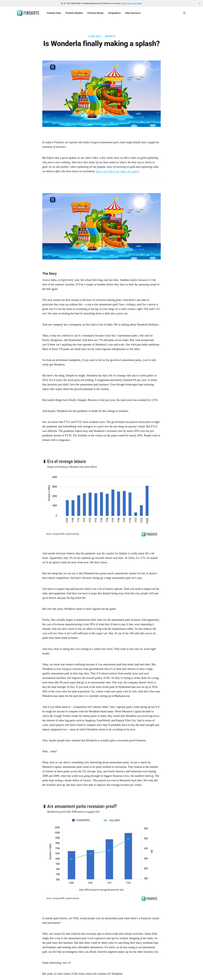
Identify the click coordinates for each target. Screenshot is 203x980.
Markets (110, 36)
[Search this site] (184, 13)
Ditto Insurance (133, 13)
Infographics (114, 13)
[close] (200, 3)
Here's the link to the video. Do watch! (118, 171)
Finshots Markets (74, 13)
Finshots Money (95, 13)
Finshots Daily (54, 13)
